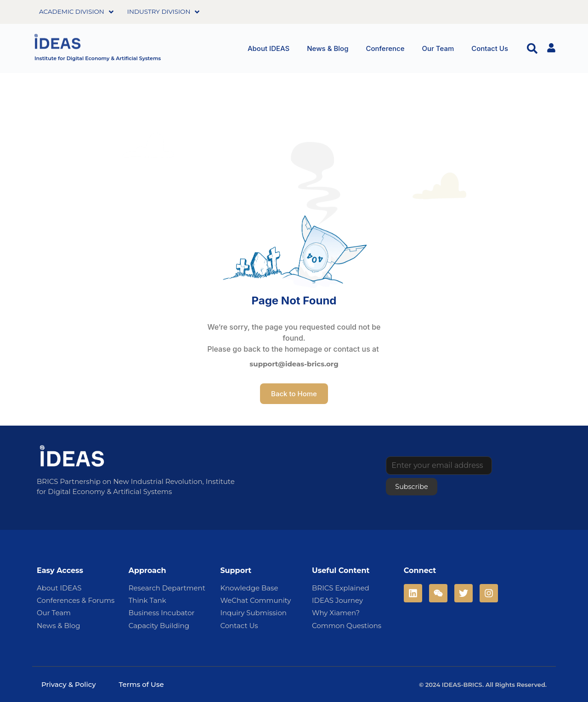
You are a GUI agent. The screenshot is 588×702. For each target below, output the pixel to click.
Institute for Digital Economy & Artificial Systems (98, 58)
